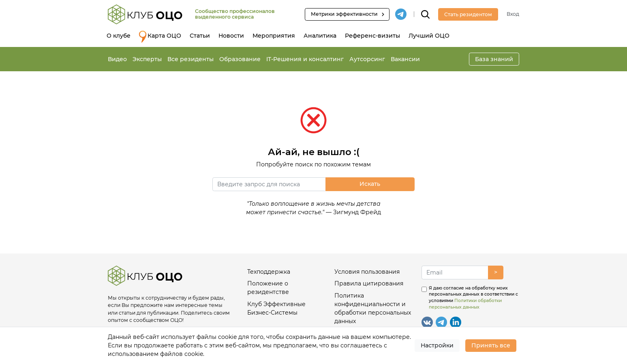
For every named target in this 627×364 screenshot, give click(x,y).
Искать (370, 184)
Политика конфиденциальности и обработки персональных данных (373, 308)
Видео (117, 59)
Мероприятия (274, 36)
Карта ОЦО (160, 37)
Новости (231, 36)
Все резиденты (190, 59)
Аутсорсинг (367, 59)
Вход (513, 14)
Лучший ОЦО (429, 36)
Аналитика (320, 36)
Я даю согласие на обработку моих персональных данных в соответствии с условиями (473, 298)
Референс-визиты (372, 36)
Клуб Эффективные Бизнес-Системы (276, 308)
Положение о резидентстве (268, 288)
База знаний (494, 59)
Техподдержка (269, 272)
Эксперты (147, 59)
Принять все (491, 345)
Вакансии (405, 59)
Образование (240, 59)
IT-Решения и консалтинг (305, 59)
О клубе (119, 36)
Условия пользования (367, 272)
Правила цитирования (369, 283)
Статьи (200, 36)
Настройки (437, 345)
